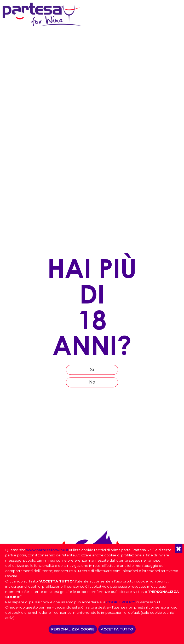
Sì (92, 370)
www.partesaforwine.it (47, 550)
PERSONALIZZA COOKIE (73, 629)
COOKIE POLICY (121, 602)
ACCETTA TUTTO (117, 629)
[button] (179, 549)
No (92, 382)
